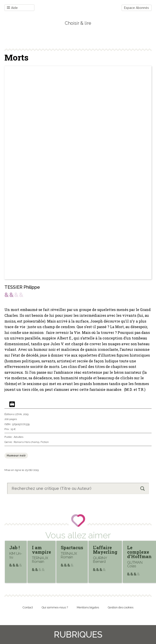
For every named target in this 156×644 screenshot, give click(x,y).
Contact (28, 607)
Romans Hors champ (27, 442)
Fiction (45, 442)
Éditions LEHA (13, 414)
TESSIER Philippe (22, 287)
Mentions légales (88, 607)
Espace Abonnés (136, 8)
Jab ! (15, 547)
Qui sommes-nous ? (55, 607)
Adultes (19, 437)
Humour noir (16, 455)
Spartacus (72, 547)
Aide (12, 8)
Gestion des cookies (121, 607)
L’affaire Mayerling (105, 550)
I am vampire (41, 550)
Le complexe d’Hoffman (139, 552)
